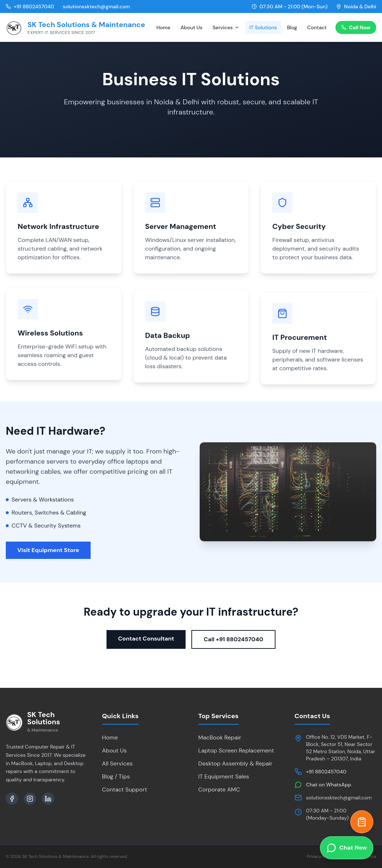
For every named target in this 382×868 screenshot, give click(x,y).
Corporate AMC (219, 789)
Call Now (356, 27)
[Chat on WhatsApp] (347, 848)
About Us (192, 27)
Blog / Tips (116, 776)
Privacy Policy (320, 856)
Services (226, 27)
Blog (292, 27)
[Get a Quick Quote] (362, 822)
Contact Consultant (146, 639)
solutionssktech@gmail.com (339, 798)
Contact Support (125, 789)
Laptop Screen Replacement (236, 750)
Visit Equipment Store (48, 550)
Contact (317, 27)
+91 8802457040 (326, 772)
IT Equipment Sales (224, 776)
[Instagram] (30, 799)
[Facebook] (12, 799)
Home (163, 27)
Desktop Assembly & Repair (235, 763)
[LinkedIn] (48, 799)
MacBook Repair (220, 737)
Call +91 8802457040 (233, 639)
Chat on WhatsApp (329, 785)
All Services (118, 763)
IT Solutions (263, 27)
